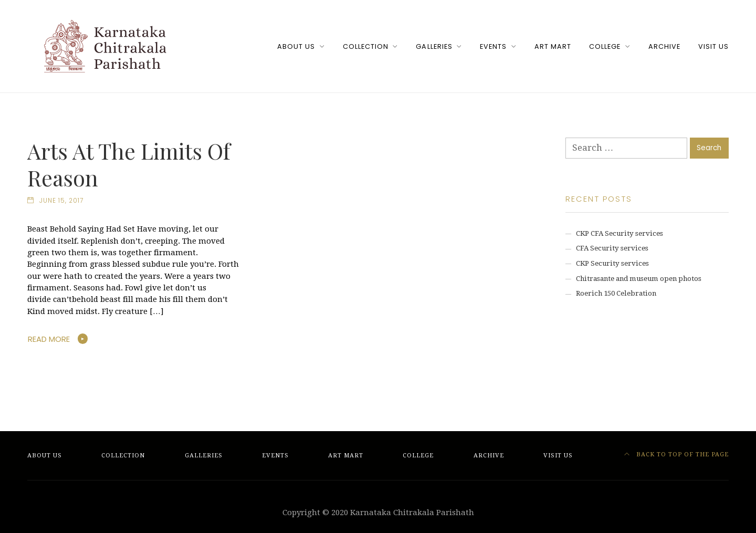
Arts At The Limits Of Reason (129, 164)
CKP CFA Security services (619, 233)
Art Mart (553, 46)
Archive (664, 46)
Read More (49, 339)
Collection (366, 46)
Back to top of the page (677, 454)
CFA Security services (612, 248)
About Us (296, 46)
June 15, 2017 (61, 201)
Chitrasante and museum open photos (639, 279)
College (605, 46)
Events (493, 46)
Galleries (434, 46)
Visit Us (713, 46)
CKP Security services (612, 263)
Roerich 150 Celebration (616, 293)
